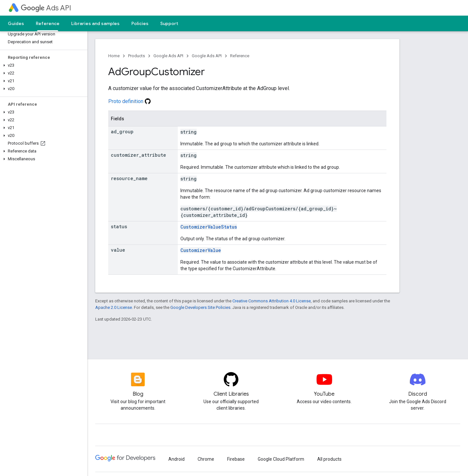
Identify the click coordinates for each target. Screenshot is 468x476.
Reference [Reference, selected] (48, 23)
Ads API (46, 8)
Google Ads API (168, 56)
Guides (16, 23)
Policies (140, 23)
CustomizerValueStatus (209, 227)
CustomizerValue (201, 250)
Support (169, 23)
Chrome (206, 459)
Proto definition (130, 101)
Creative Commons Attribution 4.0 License (272, 301)
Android (176, 459)
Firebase (236, 459)
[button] (42, 65)
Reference (240, 56)
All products (329, 459)
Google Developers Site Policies (200, 307)
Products (136, 56)
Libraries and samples (95, 23)
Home (114, 56)
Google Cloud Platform (281, 459)
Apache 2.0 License (114, 307)
